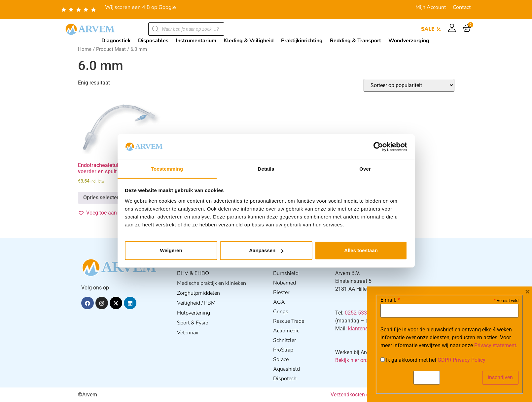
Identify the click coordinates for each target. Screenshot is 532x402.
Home (85, 49)
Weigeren (171, 250)
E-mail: (390, 300)
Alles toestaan (361, 250)
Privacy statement (495, 345)
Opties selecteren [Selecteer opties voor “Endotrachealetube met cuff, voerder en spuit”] (104, 198)
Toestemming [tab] (167, 169)
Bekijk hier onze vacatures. (366, 360)
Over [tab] (365, 169)
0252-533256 (360, 313)
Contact (462, 7)
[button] (110, 213)
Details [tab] (266, 169)
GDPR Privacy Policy (461, 360)
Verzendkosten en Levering (362, 395)
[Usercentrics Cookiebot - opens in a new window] (378, 147)
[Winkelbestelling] (409, 85)
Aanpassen (266, 250)
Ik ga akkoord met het (433, 360)
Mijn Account (431, 7)
